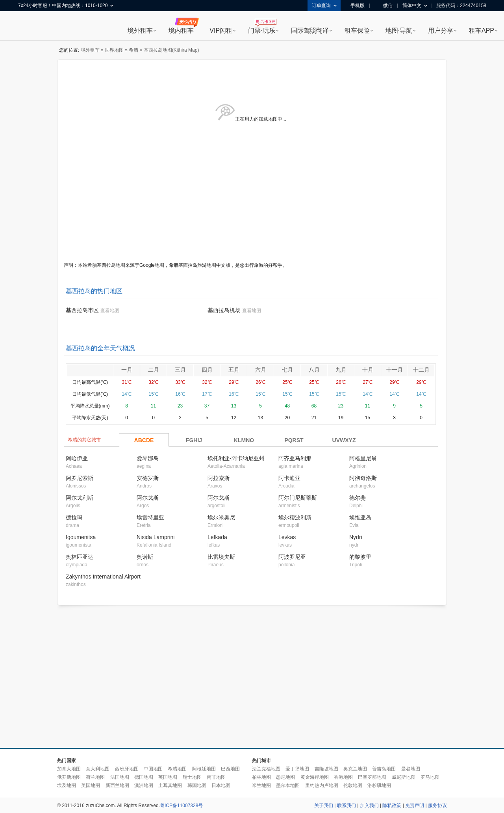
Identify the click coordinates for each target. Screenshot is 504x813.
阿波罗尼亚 (292, 557)
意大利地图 (98, 769)
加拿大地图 (69, 769)
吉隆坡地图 (326, 769)
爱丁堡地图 (297, 769)
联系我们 (346, 806)
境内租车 (181, 31)
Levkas (287, 537)
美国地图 (91, 785)
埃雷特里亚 (150, 517)
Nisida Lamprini (156, 537)
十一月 (395, 370)
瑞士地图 (192, 777)
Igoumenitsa (81, 537)
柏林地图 (261, 777)
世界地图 (114, 50)
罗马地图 (430, 777)
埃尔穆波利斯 (295, 517)
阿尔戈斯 (148, 498)
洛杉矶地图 (379, 785)
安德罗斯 (148, 478)
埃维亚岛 (360, 517)
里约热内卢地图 (322, 785)
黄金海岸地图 (315, 777)
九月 (341, 370)
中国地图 (153, 769)
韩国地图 (197, 785)
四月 (207, 370)
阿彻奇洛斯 (363, 478)
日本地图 (221, 785)
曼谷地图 (411, 769)
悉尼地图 (285, 777)
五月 (234, 370)
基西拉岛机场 (224, 310)
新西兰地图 (117, 785)
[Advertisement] (212, 677)
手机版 (355, 6)
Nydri (356, 537)
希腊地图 (177, 769)
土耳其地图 (170, 785)
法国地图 (120, 777)
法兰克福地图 (266, 769)
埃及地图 (67, 785)
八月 (314, 370)
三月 (180, 370)
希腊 (133, 50)
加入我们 (369, 806)
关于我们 (324, 806)
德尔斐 (358, 498)
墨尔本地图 (288, 785)
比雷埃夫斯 (221, 557)
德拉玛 (74, 517)
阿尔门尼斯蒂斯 (298, 498)
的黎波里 (360, 557)
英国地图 (168, 777)
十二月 (421, 370)
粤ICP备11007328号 (181, 806)
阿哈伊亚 (77, 458)
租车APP (482, 31)
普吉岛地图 (384, 769)
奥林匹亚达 (80, 557)
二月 (154, 370)
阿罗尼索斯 (80, 478)
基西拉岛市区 (82, 310)
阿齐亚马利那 (295, 458)
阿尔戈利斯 (80, 498)
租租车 (28, 26)
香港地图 (343, 777)
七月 (287, 370)
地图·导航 (399, 31)
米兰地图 (261, 785)
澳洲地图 (144, 785)
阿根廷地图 (204, 769)
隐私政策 (392, 806)
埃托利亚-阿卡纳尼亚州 (236, 458)
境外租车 (140, 31)
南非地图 (216, 777)
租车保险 (357, 31)
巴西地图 (230, 769)
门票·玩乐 (261, 31)
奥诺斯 (145, 557)
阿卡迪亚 (289, 478)
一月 (127, 370)
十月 (368, 370)
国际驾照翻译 (310, 31)
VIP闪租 (221, 31)
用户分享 (441, 31)
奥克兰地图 (355, 769)
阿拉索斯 (219, 478)
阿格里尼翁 (363, 458)
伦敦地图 (353, 785)
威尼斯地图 (404, 777)
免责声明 (415, 806)
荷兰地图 (95, 777)
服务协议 (437, 806)
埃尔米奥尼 (221, 517)
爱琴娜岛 (148, 458)
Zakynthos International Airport (103, 577)
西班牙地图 (127, 769)
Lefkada (217, 537)
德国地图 (144, 777)
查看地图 (110, 311)
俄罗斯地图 (69, 777)
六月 (261, 370)
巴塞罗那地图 (372, 777)
